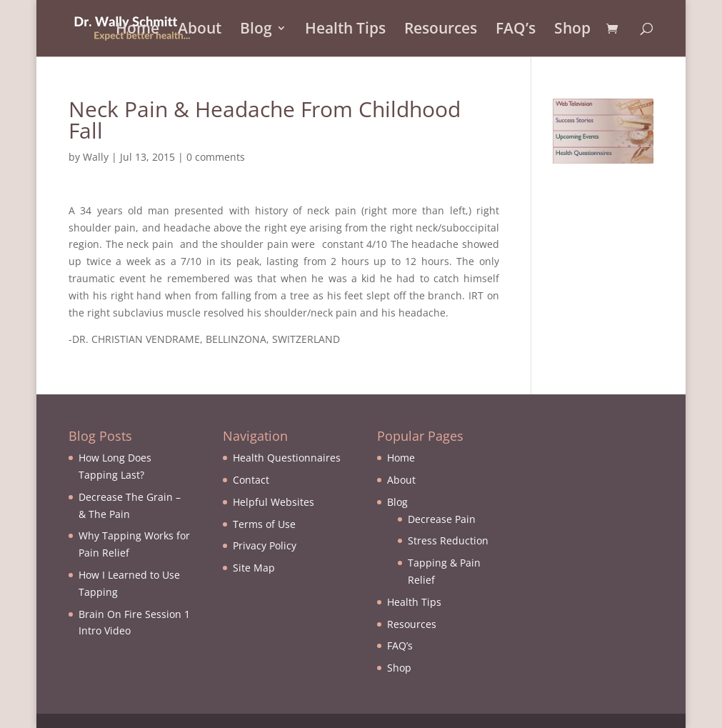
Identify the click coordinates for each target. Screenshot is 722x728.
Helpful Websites (274, 502)
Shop (572, 31)
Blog (256, 31)
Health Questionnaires (287, 458)
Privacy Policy (265, 545)
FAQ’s (516, 31)
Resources (441, 31)
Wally (96, 157)
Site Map (254, 568)
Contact (251, 480)
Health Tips (345, 31)
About (200, 31)
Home (137, 31)
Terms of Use (264, 524)
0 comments (216, 157)
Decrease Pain (442, 519)
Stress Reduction (448, 540)
